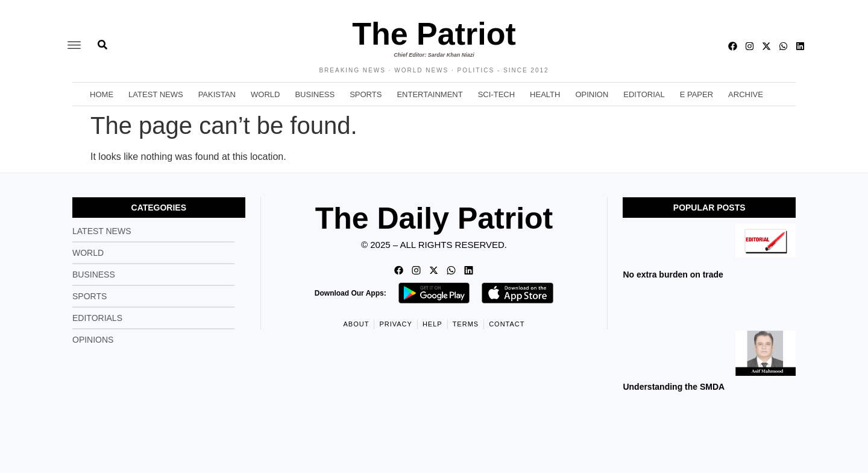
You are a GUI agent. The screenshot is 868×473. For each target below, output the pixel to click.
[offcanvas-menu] (74, 46)
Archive (746, 94)
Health (545, 94)
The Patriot (434, 34)
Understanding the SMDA (674, 387)
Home (102, 94)
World (265, 94)
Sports (366, 94)
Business (315, 94)
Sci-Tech (496, 94)
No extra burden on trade (673, 275)
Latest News (156, 94)
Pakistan (217, 94)
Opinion (592, 94)
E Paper (697, 94)
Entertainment (429, 94)
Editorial (644, 94)
